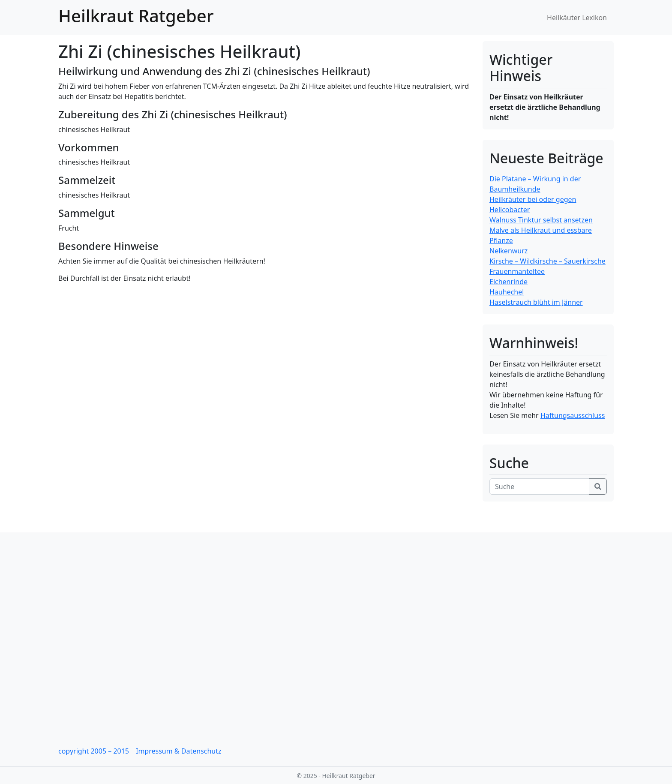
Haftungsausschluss (573, 415)
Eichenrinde (508, 282)
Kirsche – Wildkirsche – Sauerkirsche (547, 261)
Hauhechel (507, 292)
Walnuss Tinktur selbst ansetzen (541, 220)
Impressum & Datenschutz (179, 751)
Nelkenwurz (508, 251)
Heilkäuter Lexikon (577, 18)
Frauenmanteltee (517, 271)
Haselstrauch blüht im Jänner (536, 302)
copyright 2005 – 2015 (94, 751)
